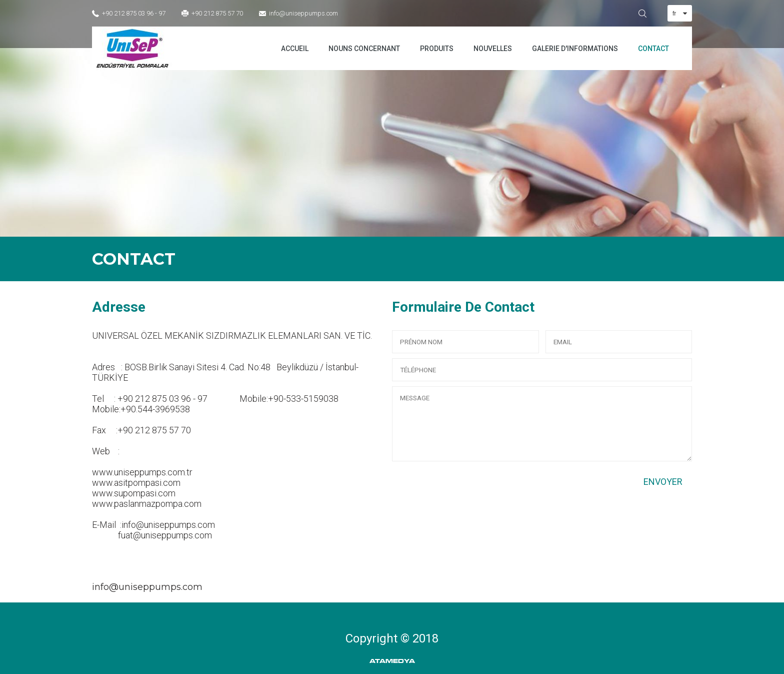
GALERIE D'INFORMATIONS (575, 49)
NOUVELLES (493, 49)
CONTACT (653, 49)
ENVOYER (663, 482)
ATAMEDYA (392, 661)
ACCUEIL (295, 49)
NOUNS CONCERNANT (364, 49)
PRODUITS (437, 49)
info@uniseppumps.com (303, 13)
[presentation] (468, 486)
